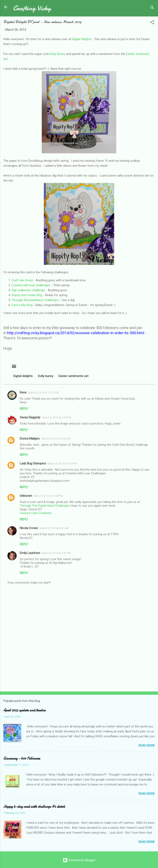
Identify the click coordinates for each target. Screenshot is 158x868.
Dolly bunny (46, 376)
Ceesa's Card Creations (36, 513)
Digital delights (23, 376)
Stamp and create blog (27, 295)
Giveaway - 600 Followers (22, 758)
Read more (147, 746)
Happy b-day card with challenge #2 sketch (34, 807)
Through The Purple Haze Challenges (45, 506)
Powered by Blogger (79, 860)
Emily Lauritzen (30, 553)
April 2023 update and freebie (24, 710)
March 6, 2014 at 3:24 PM (62, 464)
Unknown (26, 496)
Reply (24, 409)
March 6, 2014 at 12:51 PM (43, 393)
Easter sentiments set (74, 376)
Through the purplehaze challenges (35, 300)
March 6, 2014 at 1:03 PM (56, 417)
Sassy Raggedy (30, 417)
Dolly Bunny (58, 54)
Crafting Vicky (32, 8)
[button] (152, 23)
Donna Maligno (30, 439)
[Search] (152, 8)
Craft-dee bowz (22, 280)
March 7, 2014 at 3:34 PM (48, 496)
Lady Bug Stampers (33, 463)
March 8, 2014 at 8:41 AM (54, 528)
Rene (23, 392)
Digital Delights (82, 39)
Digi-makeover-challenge (28, 290)
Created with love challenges (31, 285)
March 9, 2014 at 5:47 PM (56, 553)
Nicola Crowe (29, 528)
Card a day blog (22, 305)
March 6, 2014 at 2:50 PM (56, 439)
